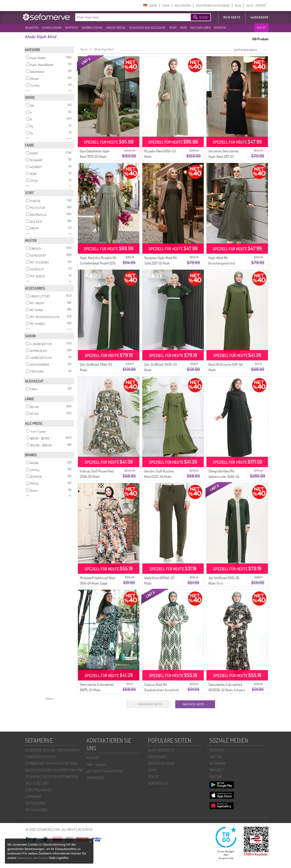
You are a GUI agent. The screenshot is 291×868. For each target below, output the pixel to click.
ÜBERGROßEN (157, 757)
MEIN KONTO (232, 17)
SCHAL (153, 770)
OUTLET (261, 28)
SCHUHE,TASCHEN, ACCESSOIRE (147, 28)
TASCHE (153, 777)
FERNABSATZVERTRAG (41, 757)
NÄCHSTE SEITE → (195, 704)
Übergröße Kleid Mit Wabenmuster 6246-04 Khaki (224, 477)
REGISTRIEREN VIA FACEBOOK (213, 6)
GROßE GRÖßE (116, 28)
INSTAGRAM (217, 763)
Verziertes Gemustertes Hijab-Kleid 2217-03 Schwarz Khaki (224, 156)
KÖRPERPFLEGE (158, 783)
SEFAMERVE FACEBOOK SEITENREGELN (52, 777)
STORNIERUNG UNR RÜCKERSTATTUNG (51, 763)
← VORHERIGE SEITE (148, 704)
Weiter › (50, 699)
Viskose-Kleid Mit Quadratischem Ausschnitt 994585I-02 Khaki (161, 690)
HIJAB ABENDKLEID (161, 750)
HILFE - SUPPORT (256, 6)
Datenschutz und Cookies (33, 858)
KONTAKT (93, 758)
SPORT (173, 28)
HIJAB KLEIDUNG (52, 28)
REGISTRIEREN (183, 6)
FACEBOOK (217, 750)
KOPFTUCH (71, 28)
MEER (183, 28)
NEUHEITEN (32, 28)
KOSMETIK (220, 28)
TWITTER (215, 757)
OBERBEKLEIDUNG (92, 28)
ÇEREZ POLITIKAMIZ (38, 790)
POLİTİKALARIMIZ (36, 810)
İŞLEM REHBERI (35, 803)
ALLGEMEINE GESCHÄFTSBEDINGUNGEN (52, 750)
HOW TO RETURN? (37, 783)
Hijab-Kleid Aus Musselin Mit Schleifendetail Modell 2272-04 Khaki (98, 263)
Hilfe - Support (96, 764)
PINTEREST (217, 770)
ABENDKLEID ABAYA (161, 763)
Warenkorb (259, 17)
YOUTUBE (216, 777)
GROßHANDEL (96, 778)
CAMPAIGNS (33, 797)
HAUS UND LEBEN (200, 28)
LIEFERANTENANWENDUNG (105, 771)
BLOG (238, 6)
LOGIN (166, 6)
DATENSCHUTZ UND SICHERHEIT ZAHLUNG (54, 770)
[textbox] (129, 17)
